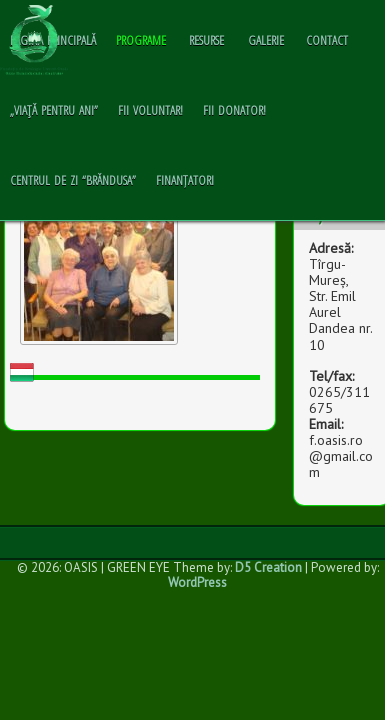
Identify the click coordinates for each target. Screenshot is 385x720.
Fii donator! (234, 110)
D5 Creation (268, 567)
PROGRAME (141, 40)
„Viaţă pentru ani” (54, 110)
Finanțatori (185, 180)
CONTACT (327, 40)
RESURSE (206, 40)
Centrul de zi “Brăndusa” (73, 180)
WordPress (197, 582)
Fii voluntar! (150, 110)
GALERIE (266, 40)
